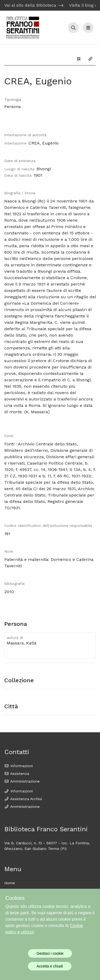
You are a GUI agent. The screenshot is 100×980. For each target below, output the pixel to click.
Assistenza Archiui (23, 799)
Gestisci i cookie (50, 953)
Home (10, 883)
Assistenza (17, 774)
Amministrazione (22, 781)
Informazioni (19, 766)
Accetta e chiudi (50, 966)
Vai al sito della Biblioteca (30, 5)
